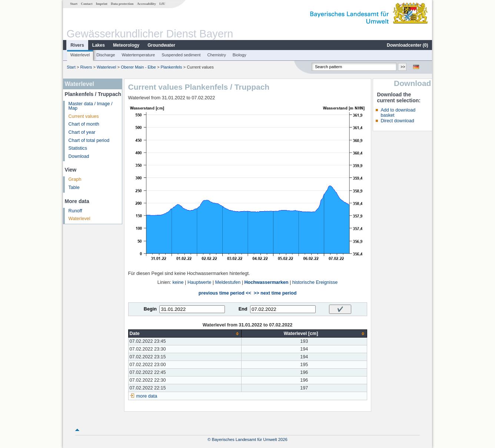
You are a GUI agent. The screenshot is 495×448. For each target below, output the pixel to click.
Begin (150, 309)
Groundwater (161, 45)
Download (79, 156)
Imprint (102, 4)
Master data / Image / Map (91, 106)
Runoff (75, 211)
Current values (84, 116)
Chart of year (82, 132)
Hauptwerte (199, 282)
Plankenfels (172, 67)
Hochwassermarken (266, 282)
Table (74, 188)
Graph (75, 179)
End (243, 309)
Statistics (78, 148)
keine (178, 282)
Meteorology (126, 45)
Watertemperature (139, 55)
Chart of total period (89, 140)
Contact (87, 4)
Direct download (397, 121)
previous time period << (225, 293)
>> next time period (275, 293)
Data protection (122, 4)
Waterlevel (80, 55)
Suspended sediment (181, 55)
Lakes (99, 45)
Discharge (106, 55)
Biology (240, 55)
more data (147, 396)
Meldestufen (228, 282)
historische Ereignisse (315, 282)
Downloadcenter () (407, 45)
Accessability (147, 4)
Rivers (77, 45)
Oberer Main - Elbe (138, 67)
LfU (162, 4)
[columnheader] (185, 334)
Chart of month (84, 124)
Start (74, 4)
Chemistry (216, 55)
